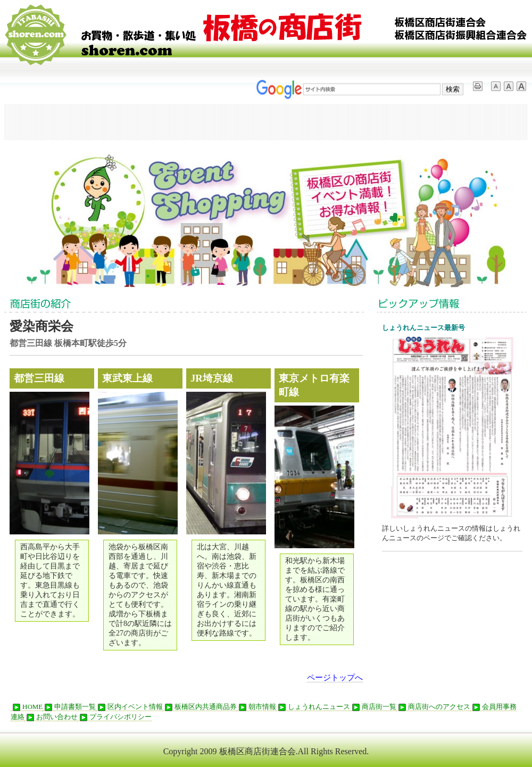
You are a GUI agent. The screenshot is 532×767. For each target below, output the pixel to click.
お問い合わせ (51, 717)
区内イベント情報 (129, 707)
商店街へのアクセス (433, 707)
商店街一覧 (373, 707)
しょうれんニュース (313, 707)
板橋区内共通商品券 (200, 707)
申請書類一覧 (69, 707)
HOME (27, 707)
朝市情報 (256, 707)
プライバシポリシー (115, 717)
